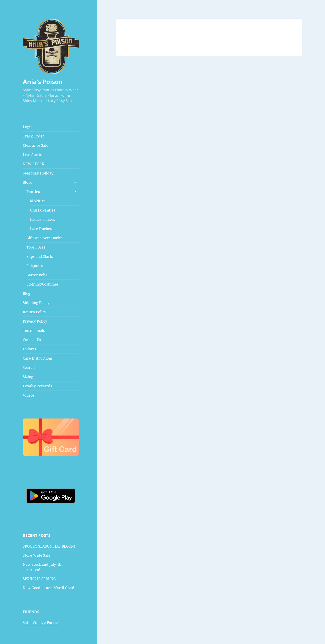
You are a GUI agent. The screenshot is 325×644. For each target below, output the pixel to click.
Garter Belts (37, 275)
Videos (29, 395)
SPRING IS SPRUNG (39, 579)
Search (29, 367)
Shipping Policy (36, 303)
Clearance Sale (36, 145)
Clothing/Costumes (42, 284)
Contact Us (32, 340)
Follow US (31, 349)
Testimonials (34, 330)
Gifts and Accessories (44, 238)
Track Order (34, 136)
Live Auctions (34, 155)
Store (28, 182)
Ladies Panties (42, 219)
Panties (33, 192)
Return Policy (35, 312)
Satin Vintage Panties (41, 623)
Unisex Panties (43, 210)
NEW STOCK (34, 164)
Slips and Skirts (40, 256)
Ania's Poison (43, 82)
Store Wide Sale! (37, 555)
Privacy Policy (35, 321)
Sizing (28, 377)
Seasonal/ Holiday (38, 173)
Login (28, 127)
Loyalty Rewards (37, 386)
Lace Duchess (42, 229)
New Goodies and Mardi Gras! (48, 588)
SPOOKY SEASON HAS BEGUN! (49, 546)
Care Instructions (38, 358)
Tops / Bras (36, 247)
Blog (27, 293)
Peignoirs (35, 266)
